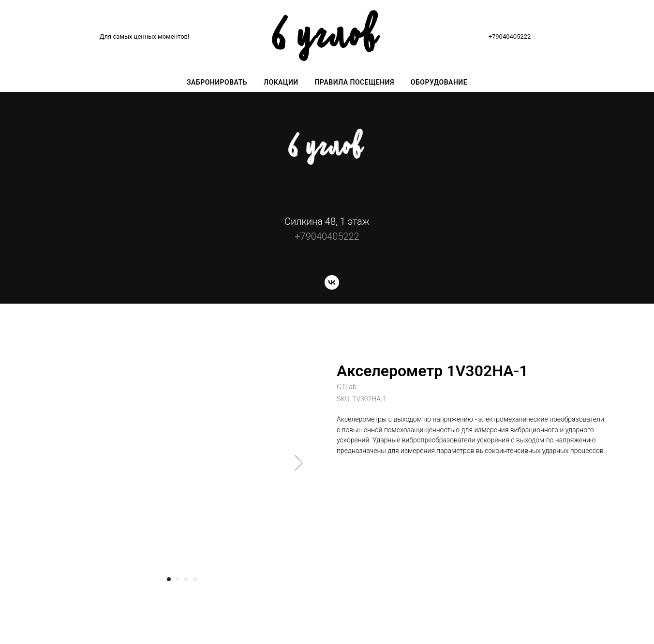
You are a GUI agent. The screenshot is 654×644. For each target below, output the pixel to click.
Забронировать (217, 82)
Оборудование (439, 82)
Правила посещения (355, 82)
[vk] (332, 287)
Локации (281, 82)
